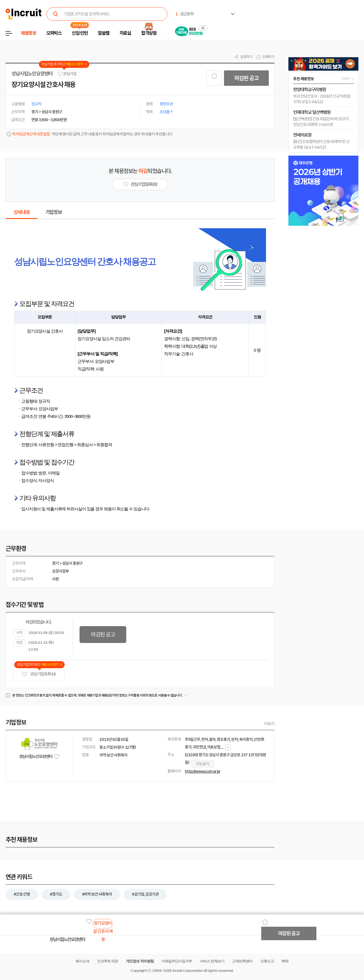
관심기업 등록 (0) (39, 674)
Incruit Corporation (187, 971)
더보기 (269, 724)
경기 (55, 563)
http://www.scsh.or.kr (203, 771)
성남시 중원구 (73, 563)
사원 (55, 579)
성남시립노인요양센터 (32, 74)
